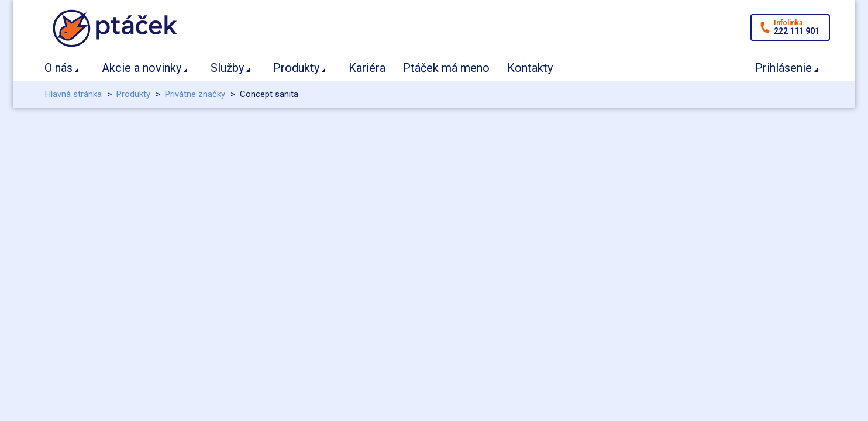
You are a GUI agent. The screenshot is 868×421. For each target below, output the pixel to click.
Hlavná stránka (73, 94)
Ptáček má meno (446, 68)
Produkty (296, 68)
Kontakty (530, 68)
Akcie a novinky (142, 68)
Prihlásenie (783, 68)
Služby (227, 68)
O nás (58, 68)
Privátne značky (195, 94)
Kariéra (367, 68)
